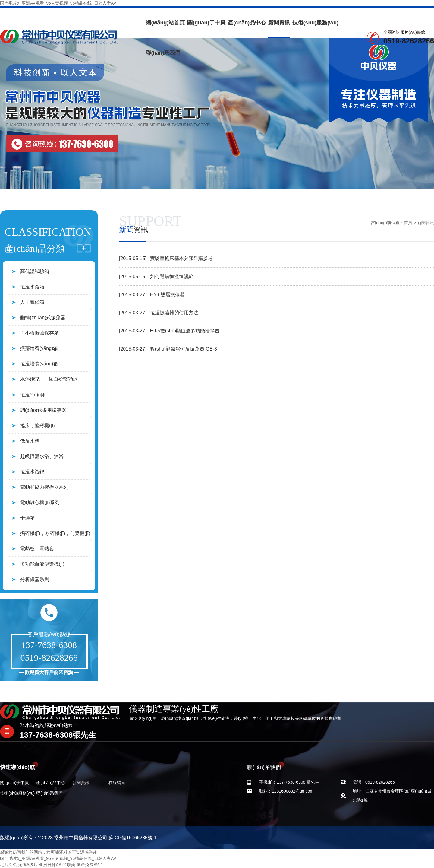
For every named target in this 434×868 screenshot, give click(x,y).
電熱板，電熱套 (37, 549)
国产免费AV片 (90, 865)
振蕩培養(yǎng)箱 (39, 348)
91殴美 (69, 865)
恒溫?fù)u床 (33, 395)
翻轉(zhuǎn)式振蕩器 (43, 318)
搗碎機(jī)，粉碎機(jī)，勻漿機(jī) (55, 533)
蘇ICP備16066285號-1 (133, 838)
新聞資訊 (279, 23)
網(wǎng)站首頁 (165, 23)
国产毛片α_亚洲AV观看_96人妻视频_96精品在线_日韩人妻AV (58, 3)
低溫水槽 (30, 441)
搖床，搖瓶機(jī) (38, 426)
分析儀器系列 (35, 579)
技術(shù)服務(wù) (315, 23)
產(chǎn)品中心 (247, 23)
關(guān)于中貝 (206, 23)
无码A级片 (28, 865)
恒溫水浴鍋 (32, 472)
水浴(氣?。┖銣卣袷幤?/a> (49, 379)
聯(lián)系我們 (163, 53)
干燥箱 (27, 518)
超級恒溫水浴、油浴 (42, 456)
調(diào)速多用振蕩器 (43, 410)
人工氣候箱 (32, 302)
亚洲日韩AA (50, 865)
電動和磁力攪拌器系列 (44, 487)
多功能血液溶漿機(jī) (42, 564)
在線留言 (117, 783)
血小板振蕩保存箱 (39, 333)
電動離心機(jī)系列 (40, 502)
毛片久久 (8, 865)
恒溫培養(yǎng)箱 (39, 364)
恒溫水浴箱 (32, 287)
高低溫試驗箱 (35, 271)
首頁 (408, 223)
